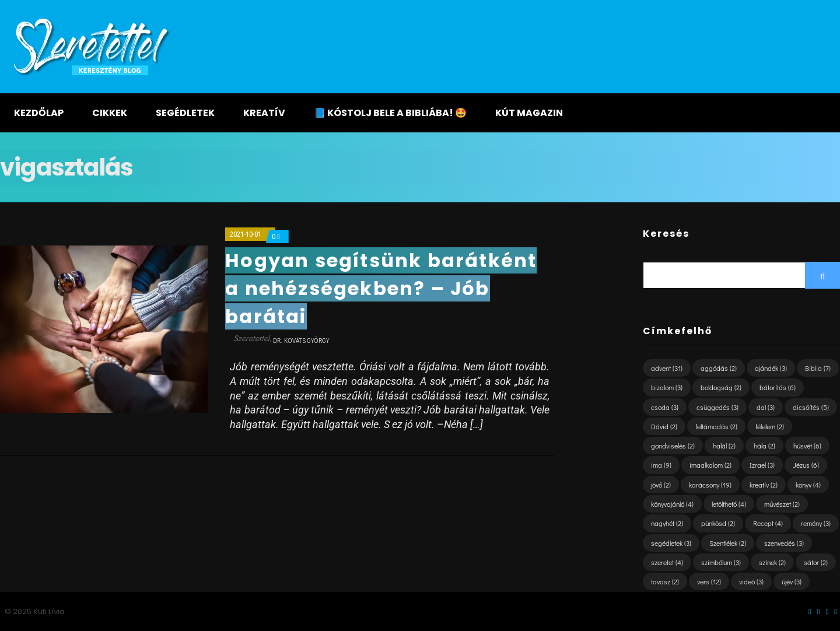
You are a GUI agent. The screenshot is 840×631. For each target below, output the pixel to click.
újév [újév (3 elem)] (792, 581)
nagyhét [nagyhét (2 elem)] (667, 523)
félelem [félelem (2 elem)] (770, 426)
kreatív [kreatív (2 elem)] (764, 485)
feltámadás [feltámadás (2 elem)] (716, 426)
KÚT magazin (529, 113)
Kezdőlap (39, 113)
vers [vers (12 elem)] (709, 581)
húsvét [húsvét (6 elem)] (807, 446)
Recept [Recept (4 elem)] (768, 523)
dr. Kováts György (301, 340)
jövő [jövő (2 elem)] (661, 485)
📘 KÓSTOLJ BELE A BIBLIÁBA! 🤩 (390, 113)
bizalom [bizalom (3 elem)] (667, 387)
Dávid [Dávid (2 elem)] (664, 426)
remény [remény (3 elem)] (816, 523)
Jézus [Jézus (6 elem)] (806, 465)
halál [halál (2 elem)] (724, 446)
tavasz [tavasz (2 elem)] (665, 581)
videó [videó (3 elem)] (751, 581)
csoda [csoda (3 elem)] (665, 407)
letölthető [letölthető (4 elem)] (729, 504)
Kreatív (264, 113)
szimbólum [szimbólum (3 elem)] (721, 562)
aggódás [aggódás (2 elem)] (719, 368)
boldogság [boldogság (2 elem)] (721, 387)
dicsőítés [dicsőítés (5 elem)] (811, 407)
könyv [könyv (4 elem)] (808, 485)
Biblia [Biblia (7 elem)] (818, 368)
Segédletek (185, 113)
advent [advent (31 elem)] (667, 368)
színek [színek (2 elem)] (772, 562)
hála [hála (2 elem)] (764, 446)
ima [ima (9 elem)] (661, 465)
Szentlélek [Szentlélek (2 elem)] (728, 543)
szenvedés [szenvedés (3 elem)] (784, 543)
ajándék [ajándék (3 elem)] (771, 368)
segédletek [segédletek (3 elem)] (671, 543)
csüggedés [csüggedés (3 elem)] (717, 407)
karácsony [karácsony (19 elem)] (710, 485)
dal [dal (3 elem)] (766, 407)
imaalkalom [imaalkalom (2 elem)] (710, 465)
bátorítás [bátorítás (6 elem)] (778, 387)
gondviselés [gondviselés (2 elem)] (673, 446)
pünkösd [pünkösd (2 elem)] (718, 523)
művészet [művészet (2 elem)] (782, 504)
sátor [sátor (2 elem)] (816, 562)
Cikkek (110, 113)
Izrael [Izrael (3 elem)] (762, 465)
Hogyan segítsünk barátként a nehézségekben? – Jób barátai (381, 288)
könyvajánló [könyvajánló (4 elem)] (672, 504)
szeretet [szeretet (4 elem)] (667, 562)
